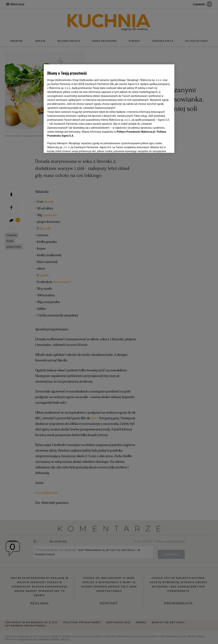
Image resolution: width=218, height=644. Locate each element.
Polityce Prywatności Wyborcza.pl (136, 132)
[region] (109, 109)
